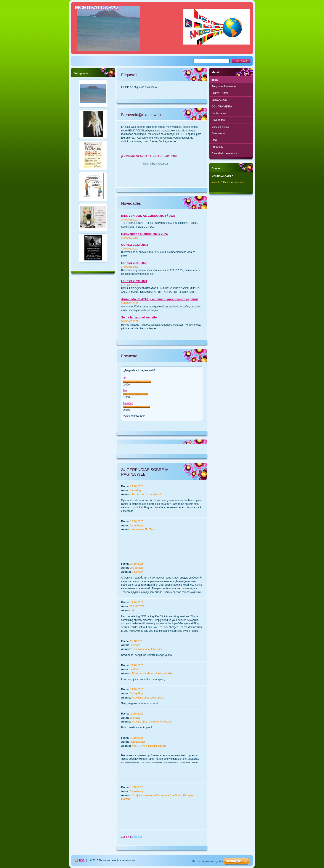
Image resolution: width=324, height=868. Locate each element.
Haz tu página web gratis (207, 861)
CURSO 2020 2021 (134, 281)
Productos (217, 147)
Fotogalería (218, 133)
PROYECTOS (220, 93)
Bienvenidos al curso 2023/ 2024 (144, 234)
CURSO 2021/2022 (134, 263)
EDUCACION (219, 100)
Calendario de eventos (225, 153)
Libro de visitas (220, 127)
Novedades (218, 120)
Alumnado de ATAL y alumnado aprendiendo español (159, 299)
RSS (82, 860)
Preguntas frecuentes (224, 86)
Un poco (128, 403)
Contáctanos (219, 113)
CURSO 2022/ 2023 (135, 245)
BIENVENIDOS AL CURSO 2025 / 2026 (148, 216)
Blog (214, 140)
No (125, 390)
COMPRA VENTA (222, 107)
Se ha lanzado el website (139, 317)
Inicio (215, 80)
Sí (124, 378)
